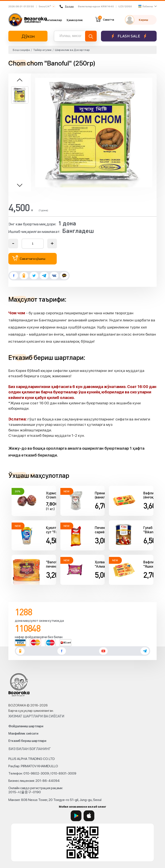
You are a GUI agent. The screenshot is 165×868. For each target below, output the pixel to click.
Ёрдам (67, 6)
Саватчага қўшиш (29, 258)
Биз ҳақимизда (33, 20)
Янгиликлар (54, 20)
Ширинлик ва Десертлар (72, 50)
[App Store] (89, 816)
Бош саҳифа (21, 50)
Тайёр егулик (42, 50)
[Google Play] (76, 816)
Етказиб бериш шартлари (27, 741)
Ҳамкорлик (75, 20)
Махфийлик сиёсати (23, 734)
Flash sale (129, 36)
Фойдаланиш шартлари (26, 726)
